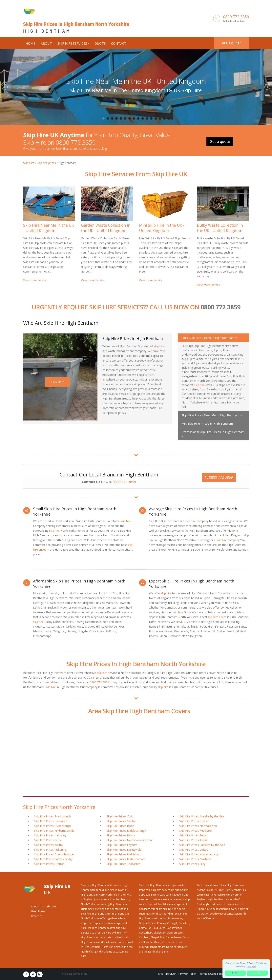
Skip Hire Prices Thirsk (193, 840)
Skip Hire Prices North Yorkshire (59, 807)
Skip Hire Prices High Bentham (126, 859)
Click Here (58, 381)
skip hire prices (217, 617)
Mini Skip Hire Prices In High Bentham (209, 423)
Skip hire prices (46, 162)
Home (31, 43)
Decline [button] (235, 973)
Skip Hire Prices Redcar (194, 821)
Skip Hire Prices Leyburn (122, 844)
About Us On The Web (44, 906)
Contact (119, 43)
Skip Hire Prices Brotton (49, 863)
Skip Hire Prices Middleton (196, 830)
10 (143, 118)
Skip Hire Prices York (120, 816)
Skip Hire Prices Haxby (121, 835)
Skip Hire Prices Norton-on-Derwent (130, 840)
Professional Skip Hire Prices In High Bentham (213, 433)
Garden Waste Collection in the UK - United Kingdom (106, 227)
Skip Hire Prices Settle (48, 840)
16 (169, 118)
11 (147, 118)
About (46, 43)
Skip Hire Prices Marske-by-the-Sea (202, 816)
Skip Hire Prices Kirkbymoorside (54, 830)
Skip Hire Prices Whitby (49, 844)
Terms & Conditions (211, 973)
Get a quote (232, 43)
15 (164, 118)
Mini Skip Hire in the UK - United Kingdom (162, 227)
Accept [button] (257, 973)
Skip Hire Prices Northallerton (198, 825)
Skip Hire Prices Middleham (124, 854)
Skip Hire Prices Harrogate (51, 821)
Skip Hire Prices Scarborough (52, 816)
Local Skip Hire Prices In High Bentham (209, 337)
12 (151, 118)
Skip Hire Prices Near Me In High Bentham (212, 415)
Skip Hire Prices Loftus (194, 849)
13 (156, 118)
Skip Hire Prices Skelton (122, 821)
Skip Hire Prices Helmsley (50, 835)
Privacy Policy (188, 973)
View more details (35, 280)
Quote (100, 43)
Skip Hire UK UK (167, 973)
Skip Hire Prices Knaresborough (199, 854)
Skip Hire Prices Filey (192, 863)
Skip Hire (29, 162)
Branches (37, 916)
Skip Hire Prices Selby (193, 835)
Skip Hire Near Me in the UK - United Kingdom (136, 81)
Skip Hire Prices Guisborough (52, 825)
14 (160, 118)
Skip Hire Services (72, 43)
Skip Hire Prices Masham (195, 859)
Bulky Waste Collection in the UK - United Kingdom (220, 227)
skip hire (159, 346)
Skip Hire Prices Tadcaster (123, 863)
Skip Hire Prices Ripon (120, 825)
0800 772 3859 (236, 17)
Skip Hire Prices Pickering (50, 849)
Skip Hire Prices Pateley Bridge (54, 859)
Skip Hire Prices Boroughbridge (54, 854)
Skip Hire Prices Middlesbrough (126, 830)
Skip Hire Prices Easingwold (124, 849)
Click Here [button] (251, 967)
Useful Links (38, 911)
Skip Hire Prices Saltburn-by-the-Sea (202, 844)
